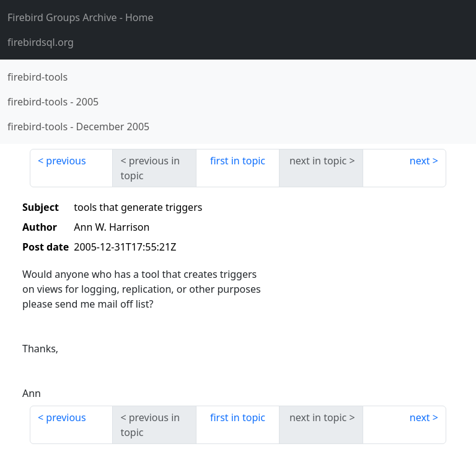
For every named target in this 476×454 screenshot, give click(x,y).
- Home (81, 17)
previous (66, 161)
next (420, 161)
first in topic (238, 161)
